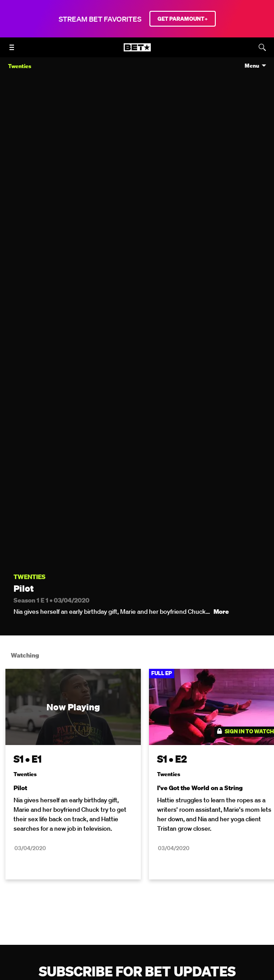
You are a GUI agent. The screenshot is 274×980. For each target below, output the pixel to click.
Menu (252, 66)
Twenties (30, 577)
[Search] (262, 47)
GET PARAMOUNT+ (183, 19)
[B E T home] (137, 51)
